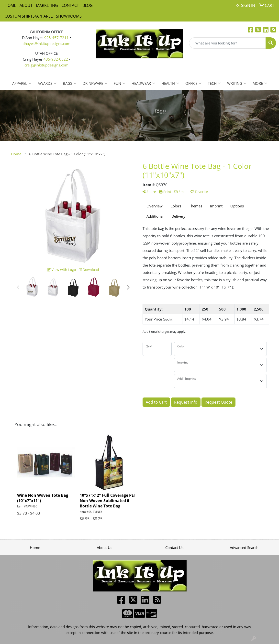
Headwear (143, 83)
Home (10, 5)
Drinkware (95, 83)
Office (193, 83)
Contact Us (174, 547)
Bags (70, 83)
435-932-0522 (56, 59)
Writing (237, 83)
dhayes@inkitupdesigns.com (46, 43)
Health (170, 83)
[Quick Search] (227, 43)
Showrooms (69, 16)
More (260, 83)
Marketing (47, 5)
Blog (88, 5)
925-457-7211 (56, 38)
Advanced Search (244, 547)
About (26, 5)
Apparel (22, 83)
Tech (214, 83)
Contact (70, 5)
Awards (47, 83)
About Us (105, 547)
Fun (119, 83)
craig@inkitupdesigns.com (46, 65)
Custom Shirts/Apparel (29, 16)
